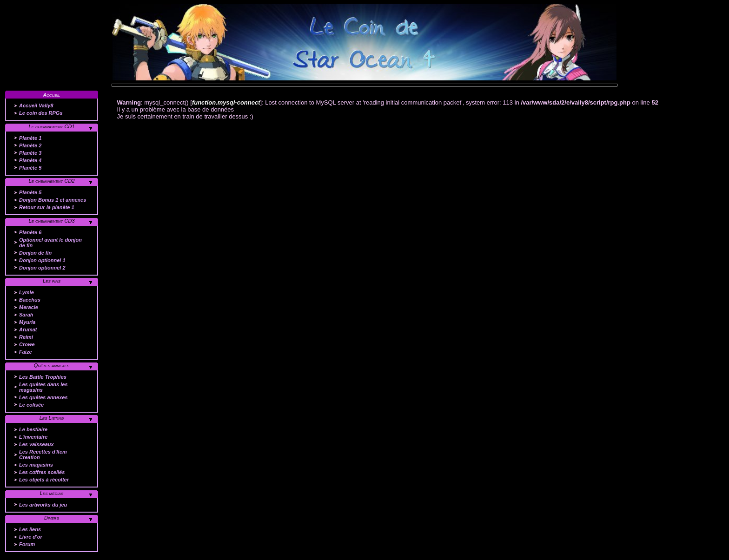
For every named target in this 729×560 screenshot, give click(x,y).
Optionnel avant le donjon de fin (50, 243)
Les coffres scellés (42, 472)
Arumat (28, 329)
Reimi (26, 337)
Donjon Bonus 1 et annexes (53, 200)
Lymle (27, 292)
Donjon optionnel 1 (42, 260)
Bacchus (30, 300)
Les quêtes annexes (43, 397)
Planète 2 (30, 145)
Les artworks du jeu (43, 505)
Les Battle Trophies (43, 377)
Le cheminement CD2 (51, 181)
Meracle (29, 307)
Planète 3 (30, 153)
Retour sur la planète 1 (47, 207)
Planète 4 (30, 160)
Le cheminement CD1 (51, 126)
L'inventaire (33, 437)
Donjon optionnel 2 (42, 268)
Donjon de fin (35, 253)
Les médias (52, 493)
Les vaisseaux (36, 444)
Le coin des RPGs (41, 113)
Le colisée (31, 405)
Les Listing (52, 418)
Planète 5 (30, 168)
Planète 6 (30, 232)
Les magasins (36, 465)
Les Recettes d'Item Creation (43, 455)
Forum (27, 544)
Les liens (30, 529)
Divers (52, 518)
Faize (26, 352)
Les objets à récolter (44, 480)
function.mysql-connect (226, 102)
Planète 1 (30, 138)
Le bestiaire (33, 429)
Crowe (27, 344)
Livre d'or (31, 537)
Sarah (26, 315)
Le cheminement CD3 (51, 221)
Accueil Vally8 (36, 105)
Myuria (27, 322)
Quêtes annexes (52, 365)
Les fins (52, 281)
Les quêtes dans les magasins (43, 387)
